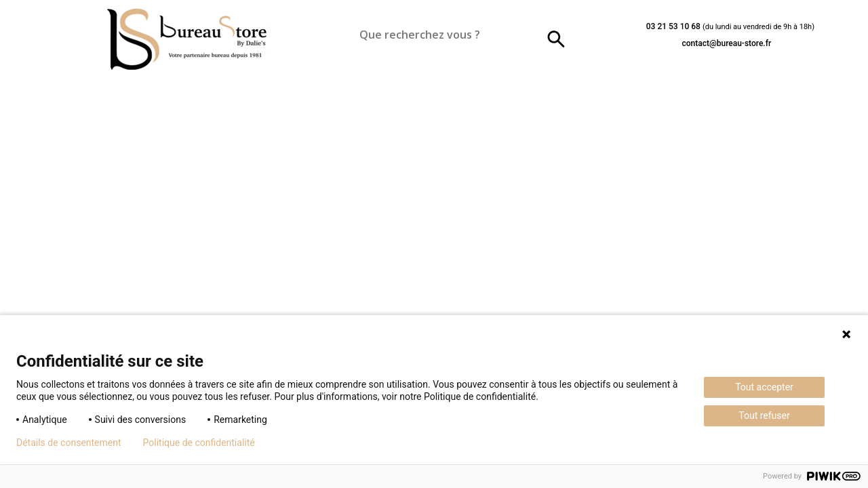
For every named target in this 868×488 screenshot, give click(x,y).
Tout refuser (764, 415)
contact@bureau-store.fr (726, 43)
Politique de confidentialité (199, 443)
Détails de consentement (69, 443)
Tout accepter (764, 387)
